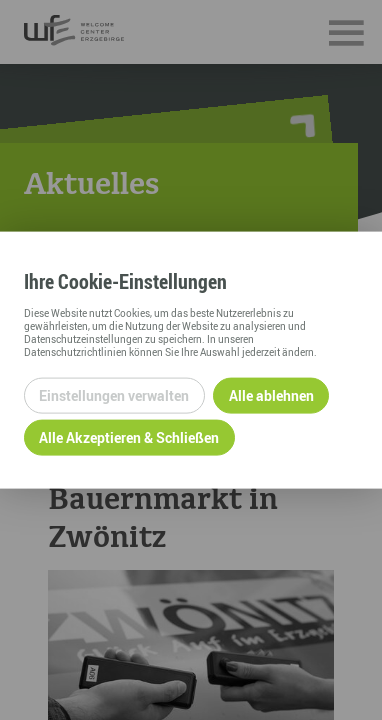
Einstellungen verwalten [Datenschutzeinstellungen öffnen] (114, 395)
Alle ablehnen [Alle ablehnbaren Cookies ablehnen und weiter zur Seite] (271, 395)
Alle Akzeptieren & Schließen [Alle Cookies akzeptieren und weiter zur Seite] (129, 437)
